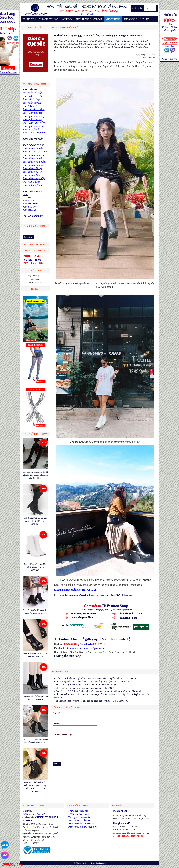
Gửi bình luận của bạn (63, 734)
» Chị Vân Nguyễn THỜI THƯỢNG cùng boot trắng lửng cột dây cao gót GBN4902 (93, 682)
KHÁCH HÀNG (113, 19)
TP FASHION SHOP (48, 19)
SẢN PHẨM (67, 19)
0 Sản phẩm (137, 8)
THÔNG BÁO (130, 19)
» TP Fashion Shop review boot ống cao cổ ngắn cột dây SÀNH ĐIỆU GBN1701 (91, 701)
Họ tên (56, 713)
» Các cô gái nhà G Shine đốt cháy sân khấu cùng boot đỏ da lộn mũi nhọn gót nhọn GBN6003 (97, 691)
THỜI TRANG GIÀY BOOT (89, 19)
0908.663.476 (12, 864)
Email (56, 724)
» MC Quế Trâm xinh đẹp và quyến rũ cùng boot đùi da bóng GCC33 (86, 688)
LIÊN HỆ (145, 19)
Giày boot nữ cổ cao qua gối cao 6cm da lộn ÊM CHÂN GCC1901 (35, 521)
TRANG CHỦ (29, 19)
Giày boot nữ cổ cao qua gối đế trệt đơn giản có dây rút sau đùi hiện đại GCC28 (35, 475)
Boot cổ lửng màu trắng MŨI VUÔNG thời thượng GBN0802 (35, 567)
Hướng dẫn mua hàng (67, 656)
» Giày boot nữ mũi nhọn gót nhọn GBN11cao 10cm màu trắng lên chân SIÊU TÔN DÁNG (96, 678)
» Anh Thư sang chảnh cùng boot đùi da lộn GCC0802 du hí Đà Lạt (85, 685)
